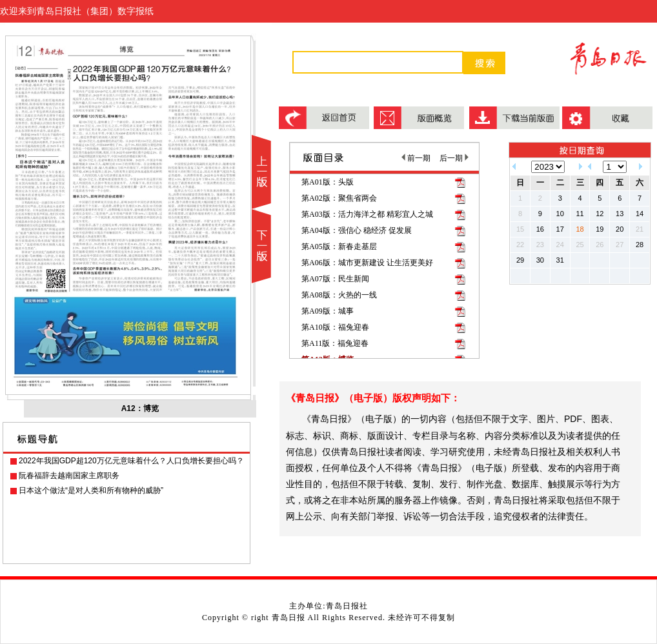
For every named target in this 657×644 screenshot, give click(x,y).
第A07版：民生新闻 (335, 279)
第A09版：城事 (328, 311)
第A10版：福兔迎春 (335, 327)
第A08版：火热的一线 (339, 295)
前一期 (416, 158)
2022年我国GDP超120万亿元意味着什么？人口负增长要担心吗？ (131, 461)
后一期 (454, 158)
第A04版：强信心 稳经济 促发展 (357, 230)
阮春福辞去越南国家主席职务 (69, 476)
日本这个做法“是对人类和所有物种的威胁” (91, 490)
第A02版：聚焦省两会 (339, 198)
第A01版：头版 (328, 182)
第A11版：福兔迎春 (335, 343)
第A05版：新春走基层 (339, 247)
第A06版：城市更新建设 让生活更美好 (367, 263)
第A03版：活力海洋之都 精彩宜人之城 (367, 214)
